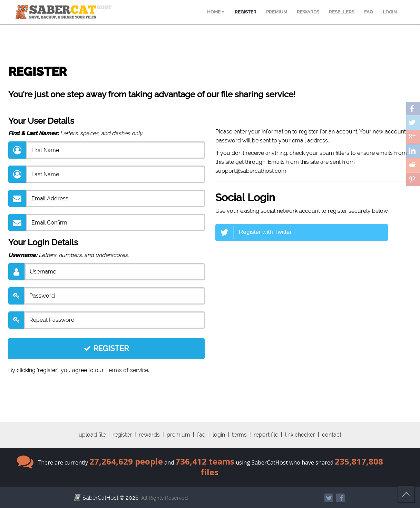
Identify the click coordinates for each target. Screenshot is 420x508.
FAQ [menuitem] (369, 12)
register (122, 435)
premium (178, 435)
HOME (216, 12)
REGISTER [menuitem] (246, 12)
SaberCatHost (100, 498)
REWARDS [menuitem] (308, 12)
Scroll (406, 494)
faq (201, 435)
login (219, 435)
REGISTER (106, 348)
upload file (92, 435)
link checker (300, 435)
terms (239, 435)
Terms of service (127, 370)
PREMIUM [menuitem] (277, 12)
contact (332, 435)
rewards (149, 435)
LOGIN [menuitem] (390, 12)
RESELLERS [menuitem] (342, 12)
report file (266, 435)
